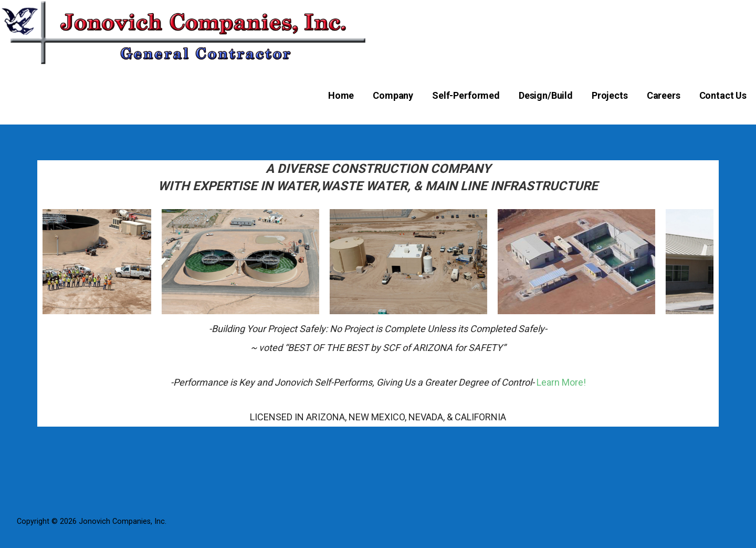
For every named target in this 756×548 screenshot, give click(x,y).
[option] (82, 262)
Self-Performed (466, 95)
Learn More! (561, 382)
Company (393, 95)
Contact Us (723, 95)
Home (341, 95)
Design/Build (546, 95)
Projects (610, 95)
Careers (664, 95)
